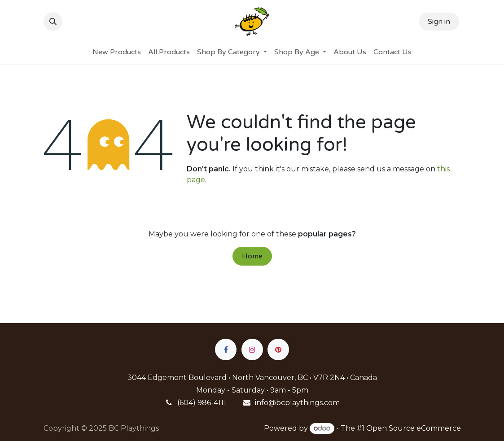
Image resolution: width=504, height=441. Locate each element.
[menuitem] (117, 52)
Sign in (439, 22)
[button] (53, 22)
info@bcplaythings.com (297, 403)
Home (252, 256)
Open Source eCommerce (414, 428)
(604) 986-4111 (202, 403)
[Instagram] (252, 349)
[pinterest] (278, 349)
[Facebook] (226, 349)
